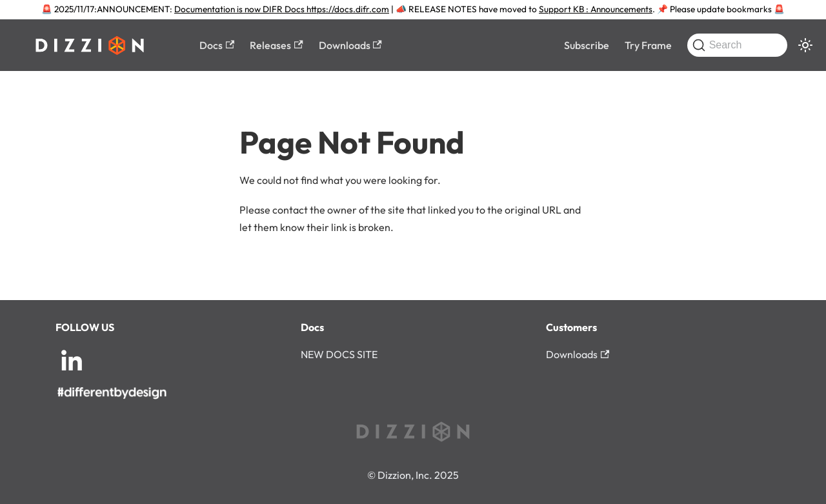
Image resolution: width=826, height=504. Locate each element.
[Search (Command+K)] (737, 45)
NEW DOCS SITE (339, 354)
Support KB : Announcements (596, 9)
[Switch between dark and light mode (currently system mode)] (805, 45)
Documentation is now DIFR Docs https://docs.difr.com (282, 9)
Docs (217, 45)
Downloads (350, 45)
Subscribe (587, 45)
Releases (276, 45)
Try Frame (648, 45)
